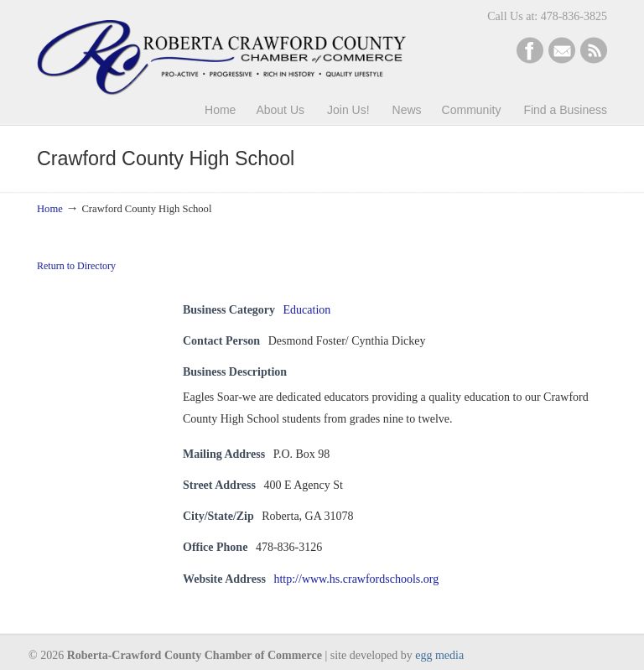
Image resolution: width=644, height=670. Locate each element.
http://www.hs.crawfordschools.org (356, 579)
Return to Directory (76, 266)
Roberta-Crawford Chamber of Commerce (221, 50)
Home (50, 209)
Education (307, 310)
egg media (439, 655)
